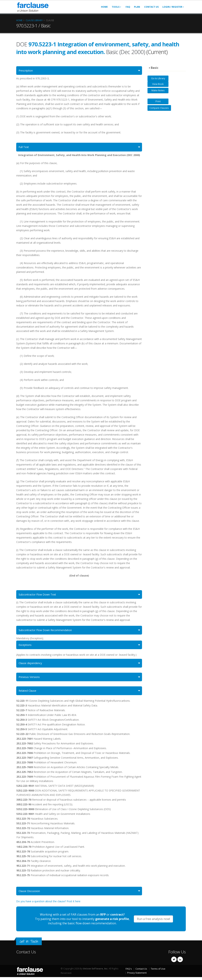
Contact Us (151, 7)
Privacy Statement (137, 976)
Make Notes (158, 90)
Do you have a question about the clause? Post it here (48, 904)
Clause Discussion (30, 894)
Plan (137, 7)
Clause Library (34, 20)
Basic (155, 68)
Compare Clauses (159, 108)
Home (104, 7)
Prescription (27, 71)
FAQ (128, 7)
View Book (158, 84)
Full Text (24, 148)
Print (158, 101)
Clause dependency (32, 665)
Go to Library (158, 78)
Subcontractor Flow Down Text (39, 595)
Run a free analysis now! (153, 922)
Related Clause (28, 693)
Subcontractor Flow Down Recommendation (48, 631)
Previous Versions (31, 679)
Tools (116, 7)
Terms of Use (158, 972)
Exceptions (26, 646)
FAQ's (129, 972)
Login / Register (172, 7)
